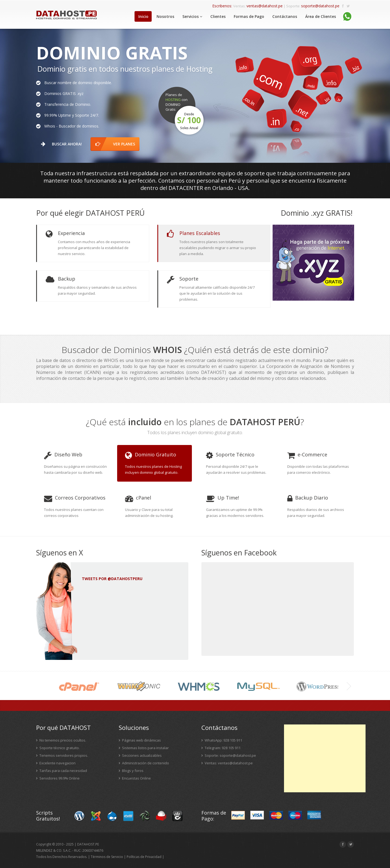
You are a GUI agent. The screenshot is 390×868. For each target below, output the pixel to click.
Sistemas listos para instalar (144, 748)
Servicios (192, 16)
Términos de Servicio (107, 857)
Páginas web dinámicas (140, 740)
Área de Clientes (321, 16)
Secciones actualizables (140, 755)
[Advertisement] (325, 758)
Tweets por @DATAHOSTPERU (112, 579)
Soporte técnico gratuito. (58, 748)
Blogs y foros (131, 771)
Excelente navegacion (56, 763)
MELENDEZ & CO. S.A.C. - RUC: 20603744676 (70, 850)
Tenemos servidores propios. (62, 755)
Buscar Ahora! (63, 144)
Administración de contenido (144, 763)
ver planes (117, 144)
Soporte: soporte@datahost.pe (229, 755)
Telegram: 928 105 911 (221, 748)
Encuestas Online (135, 778)
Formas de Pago (249, 16)
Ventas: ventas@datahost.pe (227, 763)
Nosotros (165, 16)
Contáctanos (285, 16)
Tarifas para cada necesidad (62, 771)
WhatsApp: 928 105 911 (222, 740)
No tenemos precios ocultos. (61, 740)
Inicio (143, 16)
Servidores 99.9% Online (58, 778)
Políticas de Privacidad (144, 857)
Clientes (218, 16)
